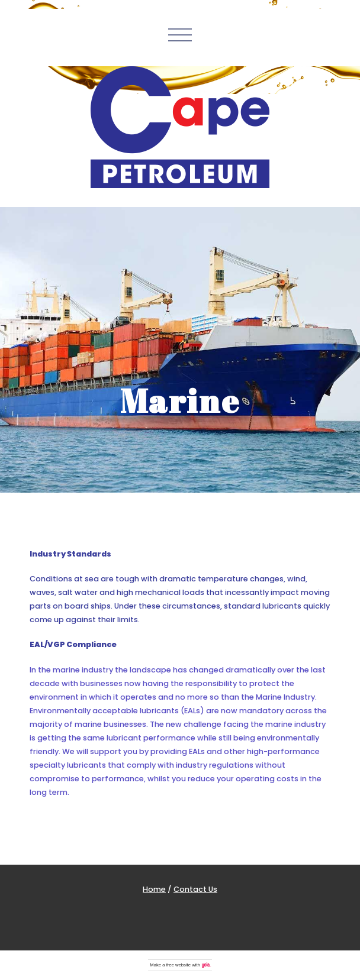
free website (179, 965)
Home (154, 889)
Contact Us (195, 889)
